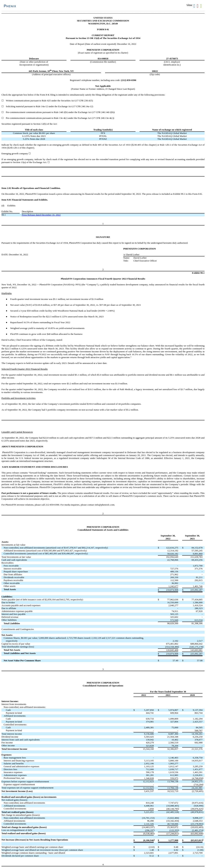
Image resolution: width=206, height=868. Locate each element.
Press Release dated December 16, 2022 (41, 215)
